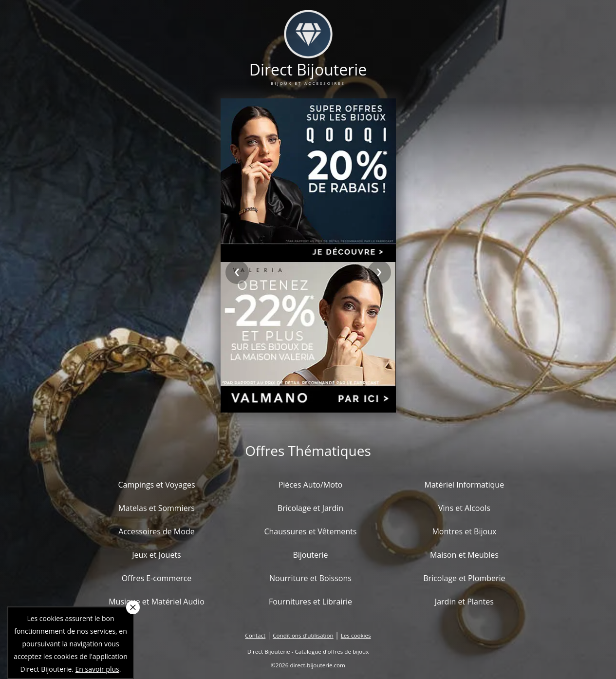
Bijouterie (310, 555)
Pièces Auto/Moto (311, 485)
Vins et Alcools (464, 508)
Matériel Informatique (465, 485)
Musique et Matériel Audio (157, 602)
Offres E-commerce (157, 578)
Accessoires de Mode (156, 531)
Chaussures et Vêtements (310, 531)
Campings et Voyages (156, 485)
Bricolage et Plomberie (464, 578)
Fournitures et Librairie (310, 602)
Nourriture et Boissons (310, 578)
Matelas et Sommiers (157, 508)
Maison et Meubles (464, 555)
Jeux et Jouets (157, 555)
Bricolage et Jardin (310, 508)
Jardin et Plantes (464, 602)
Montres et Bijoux (464, 531)
